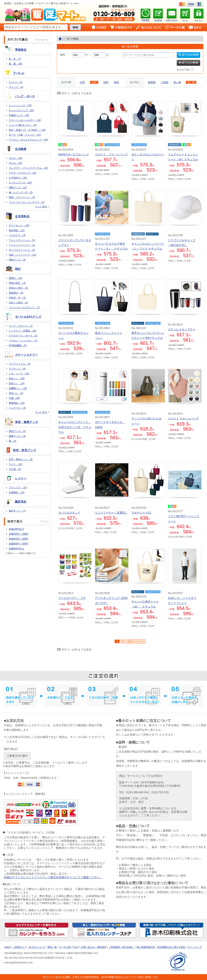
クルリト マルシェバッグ (183, 418)
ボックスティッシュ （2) (22, 250)
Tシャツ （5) (16, 82)
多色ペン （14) (17, 383)
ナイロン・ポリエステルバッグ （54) (28, 140)
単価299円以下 (17, 529)
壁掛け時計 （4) (17, 283)
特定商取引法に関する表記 (171, 947)
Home (7, 947)
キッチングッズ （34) (20, 183)
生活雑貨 (21, 149)
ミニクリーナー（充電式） (111, 513)
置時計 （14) (16, 278)
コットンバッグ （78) (20, 105)
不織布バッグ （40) (19, 115)
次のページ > (136, 641)
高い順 (177, 82)
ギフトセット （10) (19, 225)
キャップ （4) (16, 87)
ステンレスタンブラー (182, 329)
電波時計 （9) (16, 293)
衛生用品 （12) (17, 230)
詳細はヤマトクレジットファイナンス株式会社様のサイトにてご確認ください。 (53, 877)
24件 (94, 82)
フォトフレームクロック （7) (24, 307)
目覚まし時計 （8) (18, 288)
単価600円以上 (17, 549)
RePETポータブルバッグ (74, 154)
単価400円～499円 (19, 539)
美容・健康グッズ (27, 422)
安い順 (191, 82)
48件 (116, 82)
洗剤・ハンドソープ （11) (23, 255)
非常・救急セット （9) (21, 459)
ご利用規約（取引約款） (121, 947)
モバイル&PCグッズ (28, 317)
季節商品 (21, 50)
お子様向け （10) (18, 178)
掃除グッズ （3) (17, 260)
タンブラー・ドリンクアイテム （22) (28, 168)
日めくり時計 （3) (18, 303)
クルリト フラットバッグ (111, 154)
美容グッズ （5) (17, 431)
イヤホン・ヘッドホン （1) (23, 341)
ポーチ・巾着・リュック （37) (25, 135)
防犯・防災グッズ (25, 450)
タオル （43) (16, 158)
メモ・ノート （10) (19, 374)
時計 (18, 269)
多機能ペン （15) (18, 388)
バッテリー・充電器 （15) (23, 331)
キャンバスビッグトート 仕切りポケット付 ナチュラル (75, 427)
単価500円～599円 (19, 544)
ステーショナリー (27, 355)
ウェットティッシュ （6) (22, 240)
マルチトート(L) (141, 513)
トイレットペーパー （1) (22, 245)
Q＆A (76, 947)
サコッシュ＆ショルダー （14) (25, 120)
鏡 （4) (12, 441)
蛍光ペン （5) (16, 393)
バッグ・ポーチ (25, 96)
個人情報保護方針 (146, 947)
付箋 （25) (14, 398)
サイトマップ (195, 947)
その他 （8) (15, 469)
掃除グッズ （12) (18, 188)
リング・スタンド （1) (21, 326)
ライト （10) (16, 464)
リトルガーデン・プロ (72, 598)
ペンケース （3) (17, 408)
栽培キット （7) (17, 511)
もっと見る (41, 206)
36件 (106, 82)
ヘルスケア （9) (17, 235)
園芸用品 (21, 502)
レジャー (21, 478)
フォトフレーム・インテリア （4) (27, 202)
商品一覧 (52, 947)
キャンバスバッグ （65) (21, 110)
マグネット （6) (17, 369)
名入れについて (37, 947)
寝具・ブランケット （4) (22, 197)
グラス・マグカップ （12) (23, 173)
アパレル (19, 73)
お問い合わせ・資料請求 (94, 947)
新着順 (152, 82)
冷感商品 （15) (17, 492)
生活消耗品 (22, 216)
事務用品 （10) (17, 403)
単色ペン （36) (17, 379)
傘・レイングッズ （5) (21, 192)
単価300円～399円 (19, 534)
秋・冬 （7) (15, 59)
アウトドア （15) (18, 488)
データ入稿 (65, 947)
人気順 (165, 82)
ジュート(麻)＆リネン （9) (23, 125)
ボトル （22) (16, 163)
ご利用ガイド (20, 947)
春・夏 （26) (16, 64)
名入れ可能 (183, 70)
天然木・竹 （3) (17, 298)
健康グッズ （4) (17, 436)
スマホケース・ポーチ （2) (23, 336)
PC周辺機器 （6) (18, 345)
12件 (82, 82)
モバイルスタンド (69, 513)
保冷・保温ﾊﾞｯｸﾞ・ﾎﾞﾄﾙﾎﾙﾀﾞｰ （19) (27, 130)
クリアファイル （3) (20, 364)
